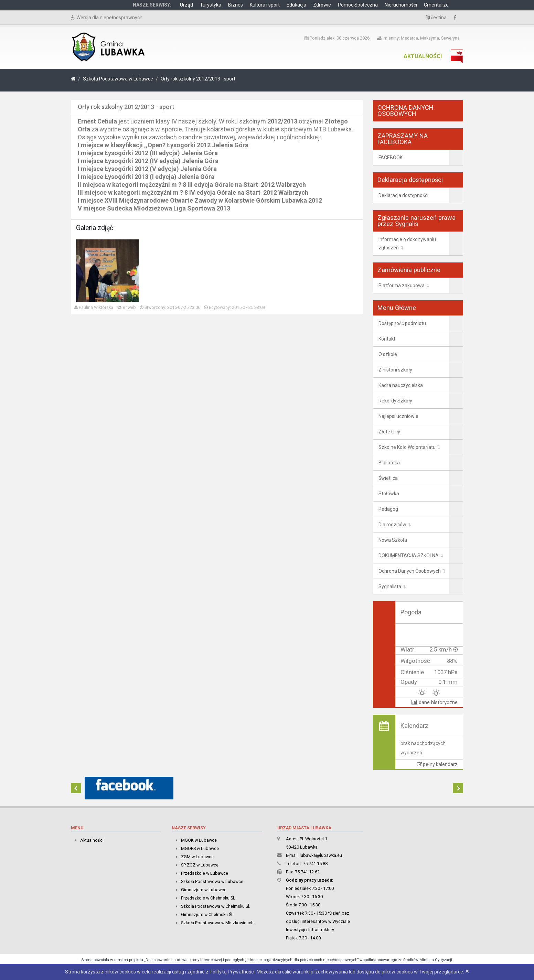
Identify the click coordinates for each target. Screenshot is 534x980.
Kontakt (387, 339)
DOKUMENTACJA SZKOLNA (409, 556)
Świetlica (388, 478)
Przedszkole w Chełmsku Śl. (208, 898)
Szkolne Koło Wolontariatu (407, 447)
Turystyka (211, 5)
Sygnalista (390, 586)
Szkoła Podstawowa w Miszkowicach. (218, 923)
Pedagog (388, 509)
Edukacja (296, 5)
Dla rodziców (392, 525)
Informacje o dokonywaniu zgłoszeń (407, 244)
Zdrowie (322, 5)
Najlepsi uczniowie (398, 416)
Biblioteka (389, 463)
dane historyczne (435, 702)
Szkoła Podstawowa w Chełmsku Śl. (216, 906)
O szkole (388, 354)
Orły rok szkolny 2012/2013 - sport (198, 79)
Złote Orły (389, 432)
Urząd (186, 5)
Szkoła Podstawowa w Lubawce (118, 79)
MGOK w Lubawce (199, 840)
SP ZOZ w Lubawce (200, 865)
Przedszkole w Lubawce (205, 873)
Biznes (236, 5)
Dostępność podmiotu (402, 323)
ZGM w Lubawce (197, 857)
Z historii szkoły (395, 370)
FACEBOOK (391, 158)
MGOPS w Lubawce (200, 848)
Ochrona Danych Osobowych (410, 571)
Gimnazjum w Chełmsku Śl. (207, 914)
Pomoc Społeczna (358, 5)
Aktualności (423, 56)
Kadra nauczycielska (401, 385)
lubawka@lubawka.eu (321, 855)
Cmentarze (436, 5)
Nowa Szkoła (393, 540)
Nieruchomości (401, 5)
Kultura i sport (265, 5)
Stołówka (389, 494)
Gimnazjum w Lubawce (204, 890)
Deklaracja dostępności (403, 195)
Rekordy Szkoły (395, 401)
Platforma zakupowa (402, 286)
